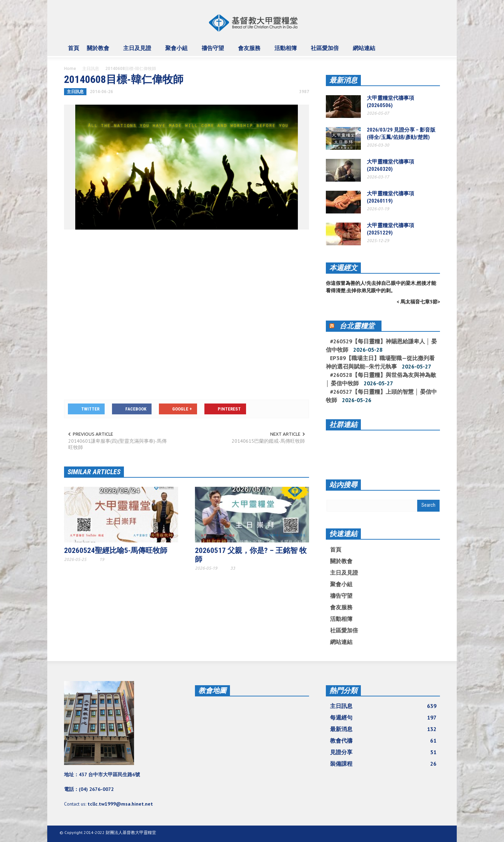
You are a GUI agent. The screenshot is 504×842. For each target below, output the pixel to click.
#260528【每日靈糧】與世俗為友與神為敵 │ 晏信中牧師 (381, 379)
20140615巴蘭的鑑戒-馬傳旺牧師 (268, 441)
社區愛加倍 (326, 51)
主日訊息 (91, 68)
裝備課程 (383, 764)
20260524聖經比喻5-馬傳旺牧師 (116, 550)
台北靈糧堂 (357, 326)
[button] (433, 48)
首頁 (73, 48)
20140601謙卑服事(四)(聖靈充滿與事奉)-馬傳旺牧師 (117, 444)
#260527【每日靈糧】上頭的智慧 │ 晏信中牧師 (381, 396)
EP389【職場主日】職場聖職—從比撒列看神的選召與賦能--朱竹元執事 (380, 362)
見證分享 (383, 752)
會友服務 (250, 51)
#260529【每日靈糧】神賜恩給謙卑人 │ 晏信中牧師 (381, 345)
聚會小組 (177, 51)
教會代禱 (383, 741)
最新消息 (343, 80)
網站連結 (365, 51)
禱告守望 (214, 51)
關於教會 (99, 51)
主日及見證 (138, 51)
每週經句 (383, 717)
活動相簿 (287, 51)
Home (70, 68)
